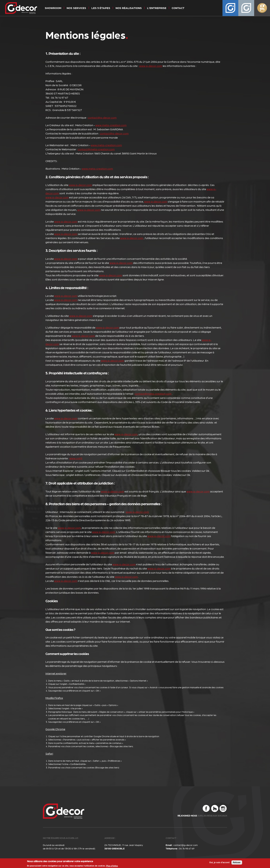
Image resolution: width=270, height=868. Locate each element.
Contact (178, 8)
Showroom (53, 8)
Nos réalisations (129, 8)
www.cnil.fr (76, 458)
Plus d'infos (112, 866)
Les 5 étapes (101, 8)
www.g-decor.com (151, 66)
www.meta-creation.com (111, 125)
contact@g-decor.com (102, 117)
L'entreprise (157, 8)
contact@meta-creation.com (96, 149)
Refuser (237, 862)
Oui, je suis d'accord (219, 862)
